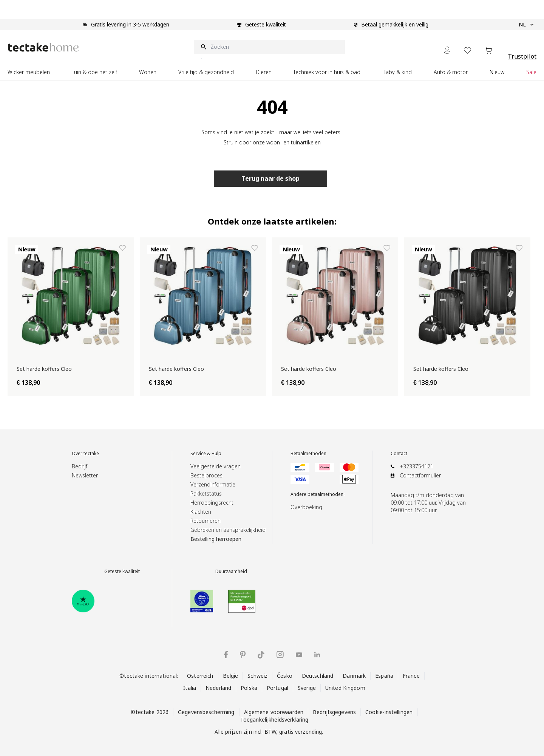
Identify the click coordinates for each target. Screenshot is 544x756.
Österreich (200, 676)
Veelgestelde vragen (216, 466)
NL (526, 25)
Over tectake (85, 454)
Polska (249, 688)
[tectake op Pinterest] (243, 655)
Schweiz (257, 676)
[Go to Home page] (43, 47)
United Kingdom (345, 688)
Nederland (218, 688)
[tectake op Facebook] (226, 655)
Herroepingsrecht (212, 503)
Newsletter (85, 475)
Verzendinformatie (213, 484)
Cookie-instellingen (389, 712)
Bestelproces (206, 475)
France (411, 676)
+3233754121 (416, 466)
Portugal (277, 688)
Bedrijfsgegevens (334, 712)
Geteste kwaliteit (122, 572)
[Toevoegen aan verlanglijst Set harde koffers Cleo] (122, 248)
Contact (399, 454)
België (231, 676)
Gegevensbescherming (206, 712)
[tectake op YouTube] (299, 655)
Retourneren (206, 521)
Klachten (201, 512)
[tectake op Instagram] (280, 655)
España (384, 676)
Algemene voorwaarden (274, 712)
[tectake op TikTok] (261, 655)
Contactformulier (420, 475)
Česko (285, 676)
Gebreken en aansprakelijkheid (228, 530)
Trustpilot (522, 56)
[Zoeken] (269, 47)
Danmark (354, 676)
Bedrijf (80, 466)
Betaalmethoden (308, 454)
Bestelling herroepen (216, 539)
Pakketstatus (206, 493)
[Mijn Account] (447, 50)
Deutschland (318, 676)
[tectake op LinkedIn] (317, 655)
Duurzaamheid (231, 572)
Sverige (307, 688)
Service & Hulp (206, 454)
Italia (190, 688)
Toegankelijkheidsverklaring (274, 720)
